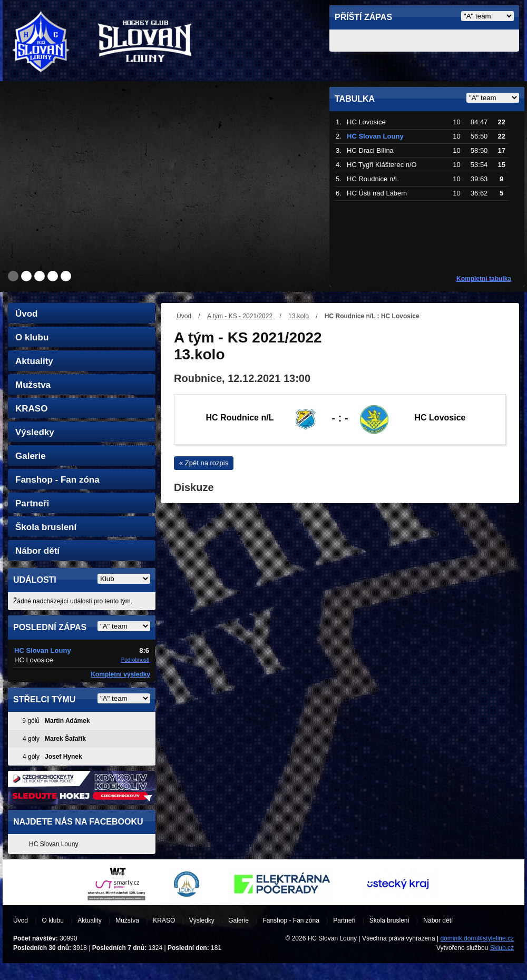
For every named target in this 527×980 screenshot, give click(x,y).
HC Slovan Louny (53, 844)
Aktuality (34, 361)
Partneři (32, 503)
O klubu (32, 337)
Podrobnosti (135, 660)
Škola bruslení (46, 527)
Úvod (184, 316)
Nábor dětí (37, 551)
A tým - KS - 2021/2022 (241, 316)
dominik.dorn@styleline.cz (477, 938)
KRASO (31, 409)
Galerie (31, 456)
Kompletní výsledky (120, 674)
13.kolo (299, 316)
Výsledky (35, 432)
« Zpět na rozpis (204, 463)
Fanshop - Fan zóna (57, 480)
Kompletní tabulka (484, 279)
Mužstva (33, 385)
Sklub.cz (502, 948)
